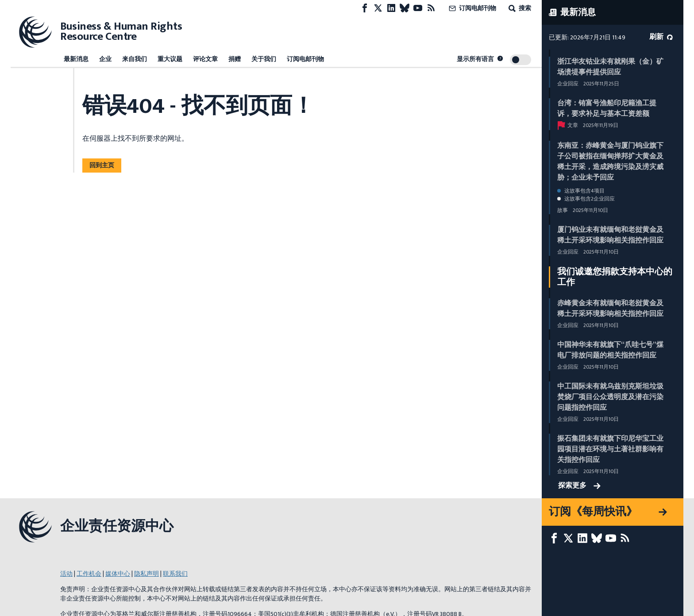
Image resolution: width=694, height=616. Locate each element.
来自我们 (135, 59)
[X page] (378, 8)
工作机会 (89, 574)
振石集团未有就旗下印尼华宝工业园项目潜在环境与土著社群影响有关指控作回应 (610, 449)
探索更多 (579, 486)
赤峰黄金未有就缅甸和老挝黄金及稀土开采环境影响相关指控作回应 (610, 309)
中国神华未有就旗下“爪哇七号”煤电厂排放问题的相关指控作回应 (610, 350)
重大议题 (170, 59)
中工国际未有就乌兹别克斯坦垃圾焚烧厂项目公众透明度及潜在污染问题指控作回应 (610, 397)
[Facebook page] (365, 8)
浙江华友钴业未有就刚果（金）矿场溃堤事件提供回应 (610, 67)
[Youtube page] (418, 8)
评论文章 (205, 59)
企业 (105, 59)
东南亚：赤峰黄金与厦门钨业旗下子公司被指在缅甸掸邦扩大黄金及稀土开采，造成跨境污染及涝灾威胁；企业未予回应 (610, 162)
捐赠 (235, 59)
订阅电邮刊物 (472, 8)
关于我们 (264, 59)
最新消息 (76, 59)
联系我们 (175, 574)
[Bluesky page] (405, 8)
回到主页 (102, 165)
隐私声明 (147, 574)
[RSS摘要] (431, 8)
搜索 (519, 8)
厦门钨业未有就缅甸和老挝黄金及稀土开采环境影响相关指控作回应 (610, 235)
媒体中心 (118, 574)
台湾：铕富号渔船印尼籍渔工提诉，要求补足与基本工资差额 (607, 109)
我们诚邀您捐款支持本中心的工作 (615, 277)
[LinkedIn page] (391, 8)
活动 (66, 574)
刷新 (661, 37)
